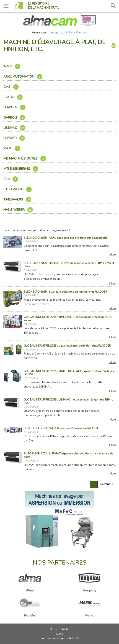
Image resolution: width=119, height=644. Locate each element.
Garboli (14, 118)
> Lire (112, 254)
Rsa (11, 179)
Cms (11, 87)
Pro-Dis (81, 32)
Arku (12, 66)
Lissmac (14, 128)
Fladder (14, 107)
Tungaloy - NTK (61, 32)
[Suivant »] (107, 484)
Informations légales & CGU (60, 638)
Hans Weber (18, 210)
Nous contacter (59, 629)
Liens (60, 634)
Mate (12, 148)
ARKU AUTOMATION (23, 77)
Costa (13, 97)
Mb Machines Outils (25, 159)
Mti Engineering (21, 169)
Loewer (14, 138)
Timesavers (17, 200)
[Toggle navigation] (6, 6)
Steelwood (18, 189)
